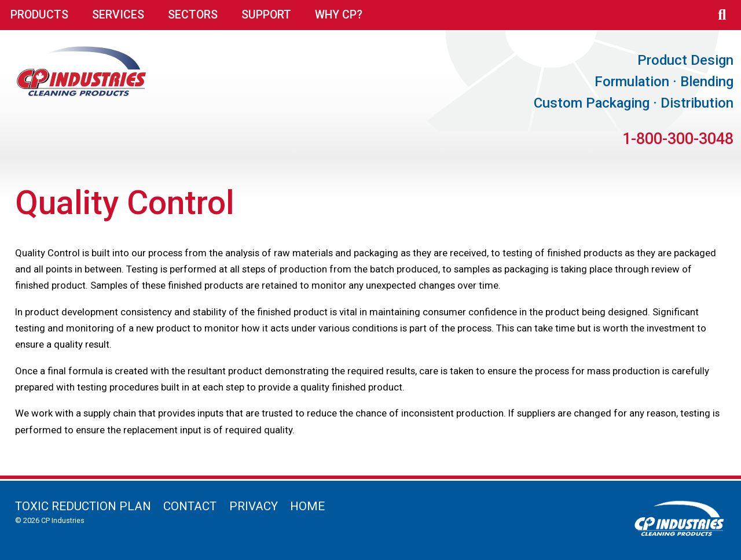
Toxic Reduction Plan (83, 506)
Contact (190, 506)
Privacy (254, 506)
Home (307, 506)
